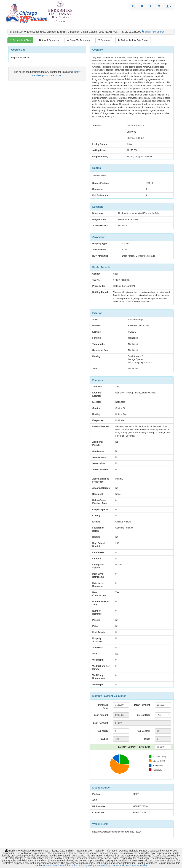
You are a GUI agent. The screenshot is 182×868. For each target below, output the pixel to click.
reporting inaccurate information (60, 866)
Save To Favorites (78, 40)
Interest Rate (143, 715)
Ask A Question (49, 40)
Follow (133, 40)
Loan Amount (101, 715)
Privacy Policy (87, 866)
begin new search (155, 32)
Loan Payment (101, 723)
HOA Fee (103, 739)
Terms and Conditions (124, 866)
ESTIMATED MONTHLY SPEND (134, 747)
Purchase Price (103, 707)
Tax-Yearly (103, 731)
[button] (169, 6)
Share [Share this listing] (104, 40)
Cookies (143, 866)
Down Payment (142, 705)
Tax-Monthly (144, 731)
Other (147, 739)
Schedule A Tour (20, 40)
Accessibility (103, 866)
